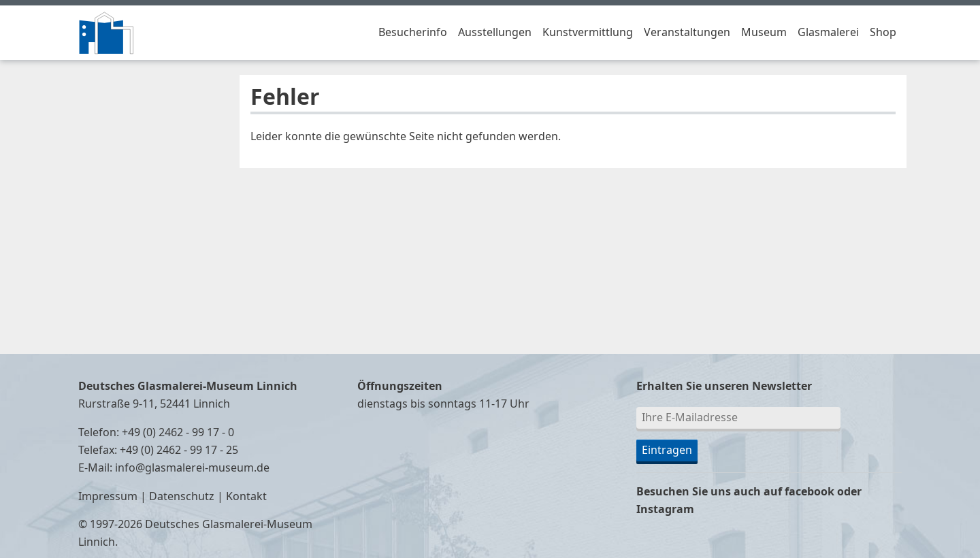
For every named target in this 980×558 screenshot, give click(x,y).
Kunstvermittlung (588, 33)
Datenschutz (182, 497)
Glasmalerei (828, 33)
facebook (810, 492)
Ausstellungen (495, 33)
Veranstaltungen (687, 33)
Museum (764, 33)
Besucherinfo (413, 33)
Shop (883, 33)
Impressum (108, 497)
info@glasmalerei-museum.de (192, 468)
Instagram (665, 510)
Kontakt (246, 497)
